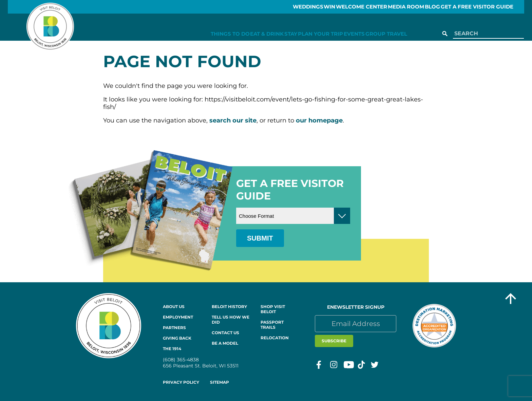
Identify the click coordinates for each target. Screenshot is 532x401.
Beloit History (229, 307)
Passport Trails (272, 325)
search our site (233, 120)
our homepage (319, 120)
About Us (174, 307)
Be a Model (225, 343)
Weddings (278, 7)
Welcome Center (348, 7)
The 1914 (172, 349)
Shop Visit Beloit (273, 309)
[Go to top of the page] (511, 299)
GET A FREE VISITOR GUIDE (487, 7)
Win (308, 7)
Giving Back (177, 338)
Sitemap (220, 382)
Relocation (275, 338)
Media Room (400, 7)
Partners (174, 328)
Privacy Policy (181, 382)
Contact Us (225, 333)
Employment (178, 317)
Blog (435, 7)
